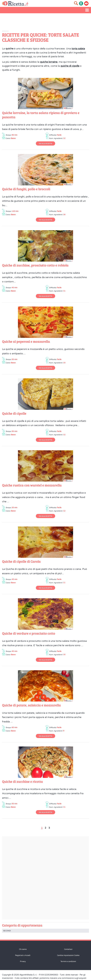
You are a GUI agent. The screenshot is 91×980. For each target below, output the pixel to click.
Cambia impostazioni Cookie (68, 955)
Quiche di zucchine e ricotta (22, 781)
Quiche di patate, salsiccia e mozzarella (31, 705)
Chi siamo (23, 949)
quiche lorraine (49, 62)
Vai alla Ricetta (45, 143)
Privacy (23, 961)
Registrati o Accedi (23, 955)
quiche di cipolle (70, 66)
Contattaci (68, 949)
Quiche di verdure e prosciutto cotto (29, 633)
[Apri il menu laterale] (87, 10)
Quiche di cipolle (14, 413)
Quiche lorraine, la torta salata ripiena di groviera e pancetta (41, 115)
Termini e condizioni (68, 961)
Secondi (7, 931)
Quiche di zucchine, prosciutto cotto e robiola (35, 265)
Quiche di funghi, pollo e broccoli (26, 189)
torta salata (78, 49)
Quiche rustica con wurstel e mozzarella (32, 485)
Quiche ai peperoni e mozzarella (26, 341)
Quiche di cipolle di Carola (21, 561)
